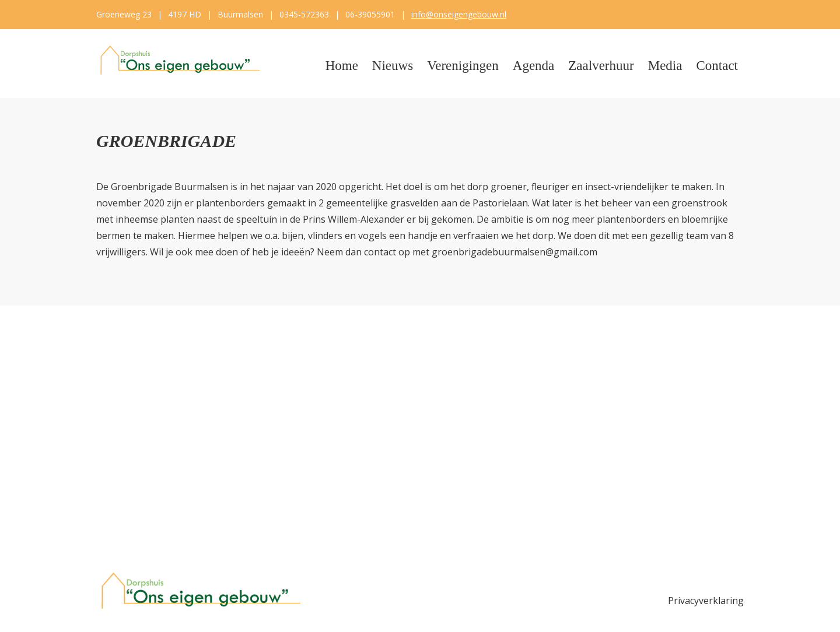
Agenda (534, 66)
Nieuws (393, 66)
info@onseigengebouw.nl (459, 14)
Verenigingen (463, 66)
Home (342, 66)
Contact (717, 66)
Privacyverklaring (706, 601)
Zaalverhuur (601, 66)
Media (665, 66)
